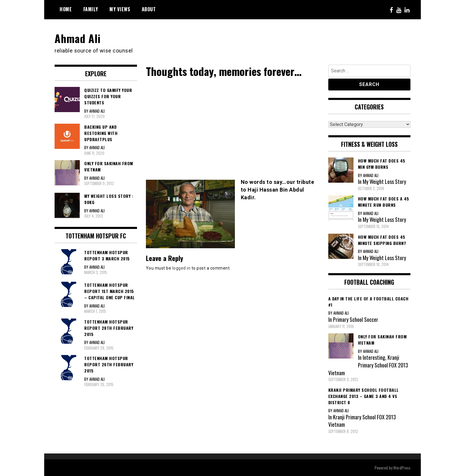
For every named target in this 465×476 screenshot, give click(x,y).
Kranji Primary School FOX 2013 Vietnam (368, 365)
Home (66, 9)
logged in (181, 268)
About (149, 9)
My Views (120, 9)
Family (91, 9)
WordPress (402, 468)
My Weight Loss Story (384, 182)
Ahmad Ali (78, 38)
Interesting (374, 357)
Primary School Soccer (356, 319)
